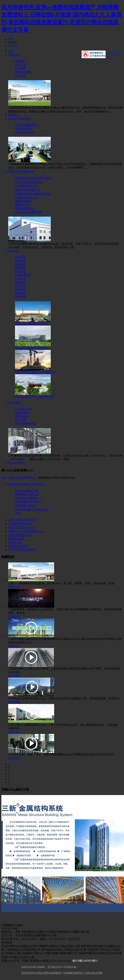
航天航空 (20, 279)
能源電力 (20, 289)
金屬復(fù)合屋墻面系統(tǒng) (33, 194)
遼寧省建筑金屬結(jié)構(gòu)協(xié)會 (64, 950)
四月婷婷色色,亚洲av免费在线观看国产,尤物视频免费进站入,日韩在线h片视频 (62, 973)
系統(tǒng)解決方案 (27, 491)
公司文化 (20, 65)
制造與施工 (15, 403)
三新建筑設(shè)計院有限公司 (22, 950)
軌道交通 (20, 272)
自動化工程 (22, 205)
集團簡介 (20, 61)
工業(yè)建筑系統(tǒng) (29, 182)
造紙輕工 (20, 286)
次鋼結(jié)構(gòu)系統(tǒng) (32, 509)
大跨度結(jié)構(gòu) (27, 498)
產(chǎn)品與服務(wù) (23, 478)
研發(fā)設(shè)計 (25, 132)
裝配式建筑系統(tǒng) (28, 190)
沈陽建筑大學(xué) (33, 953)
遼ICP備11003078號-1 (85, 961)
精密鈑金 (20, 297)
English (12, 42)
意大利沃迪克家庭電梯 (29, 212)
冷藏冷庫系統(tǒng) (27, 198)
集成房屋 (20, 264)
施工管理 (20, 420)
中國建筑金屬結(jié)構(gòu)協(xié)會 (59, 946)
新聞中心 (14, 115)
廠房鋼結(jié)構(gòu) (27, 494)
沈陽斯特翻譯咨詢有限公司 (94, 953)
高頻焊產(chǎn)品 (25, 505)
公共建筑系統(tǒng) (27, 186)
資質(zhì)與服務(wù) (27, 125)
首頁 (11, 51)
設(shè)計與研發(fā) (20, 119)
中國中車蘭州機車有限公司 (61, 953)
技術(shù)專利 (23, 129)
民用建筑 (20, 261)
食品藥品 (20, 282)
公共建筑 (20, 257)
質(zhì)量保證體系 (26, 423)
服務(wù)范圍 (23, 72)
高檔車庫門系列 (25, 208)
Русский (13, 45)
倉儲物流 (20, 293)
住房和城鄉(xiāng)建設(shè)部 (19, 946)
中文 (11, 39)
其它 (18, 513)
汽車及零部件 (23, 275)
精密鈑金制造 (23, 201)
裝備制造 (20, 268)
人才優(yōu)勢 (23, 409)
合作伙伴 (20, 75)
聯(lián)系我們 (17, 463)
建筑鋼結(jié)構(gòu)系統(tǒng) (33, 178)
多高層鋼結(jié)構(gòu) (28, 502)
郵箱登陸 (114, 54)
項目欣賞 (14, 251)
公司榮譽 (20, 68)
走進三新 (14, 55)
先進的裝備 (22, 413)
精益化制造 (22, 416)
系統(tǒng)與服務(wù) (21, 171)
